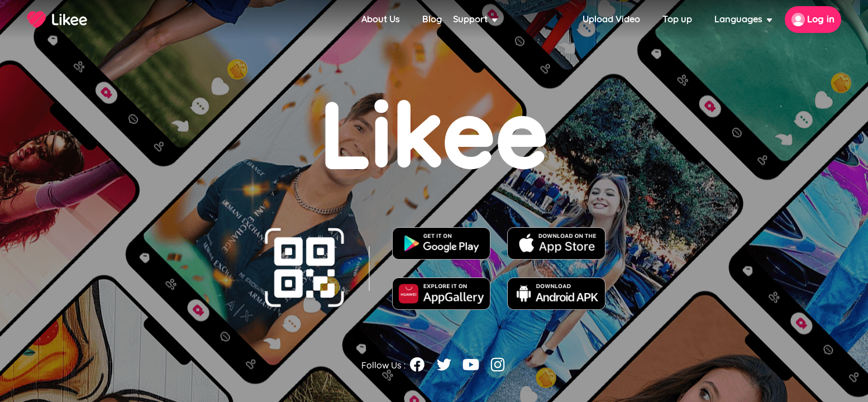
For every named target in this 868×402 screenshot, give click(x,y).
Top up (677, 19)
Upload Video (611, 19)
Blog (432, 19)
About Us (381, 19)
